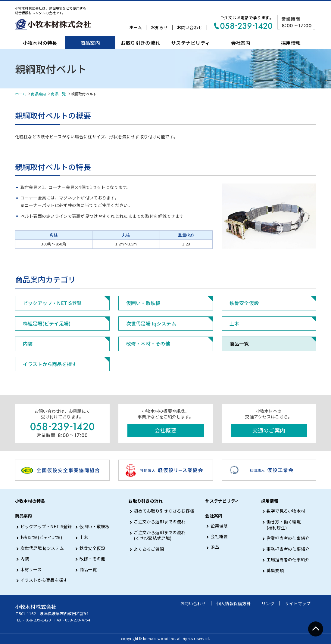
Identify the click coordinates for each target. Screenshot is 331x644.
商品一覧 (58, 94)
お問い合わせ (190, 27)
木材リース (31, 570)
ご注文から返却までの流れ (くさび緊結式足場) (159, 536)
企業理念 (219, 526)
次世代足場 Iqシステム (151, 323)
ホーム (136, 27)
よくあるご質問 (149, 549)
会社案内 (241, 43)
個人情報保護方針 (234, 603)
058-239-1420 (38, 620)
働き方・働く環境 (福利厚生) (284, 525)
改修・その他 (92, 559)
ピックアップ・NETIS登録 (52, 303)
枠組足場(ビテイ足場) (47, 323)
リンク (268, 603)
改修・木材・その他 (148, 344)
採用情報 (291, 43)
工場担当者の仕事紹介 (288, 560)
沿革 (215, 547)
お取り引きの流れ (140, 43)
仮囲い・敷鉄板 (143, 303)
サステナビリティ (190, 43)
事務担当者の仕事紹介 (288, 549)
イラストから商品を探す (50, 364)
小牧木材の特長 (40, 43)
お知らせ (159, 27)
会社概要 (165, 430)
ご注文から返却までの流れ (159, 522)
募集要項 (275, 570)
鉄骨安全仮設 (244, 303)
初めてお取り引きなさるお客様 (164, 511)
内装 (28, 344)
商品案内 (90, 43)
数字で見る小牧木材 (286, 511)
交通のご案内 (269, 430)
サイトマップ (298, 603)
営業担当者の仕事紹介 (288, 538)
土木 (234, 323)
